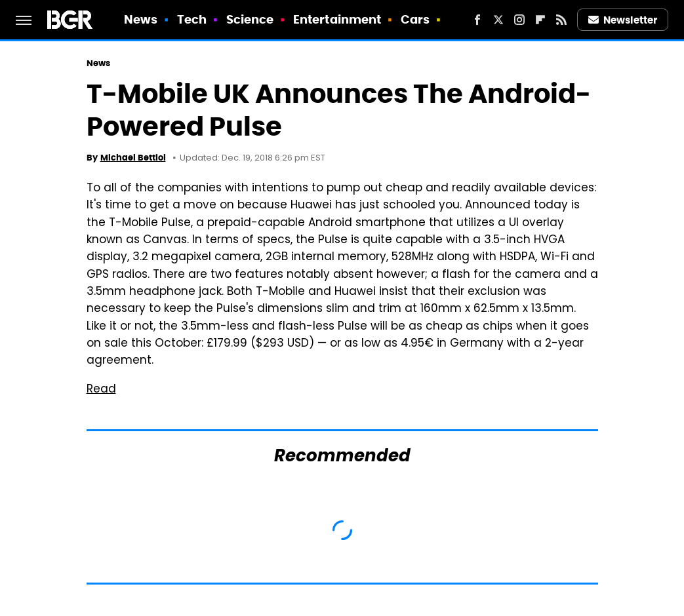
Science (250, 19)
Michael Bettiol (133, 158)
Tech (192, 19)
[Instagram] (519, 20)
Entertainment (337, 19)
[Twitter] (498, 20)
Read (101, 390)
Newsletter (623, 20)
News (141, 19)
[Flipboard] (540, 20)
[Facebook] (477, 20)
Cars (415, 19)
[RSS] (561, 20)
